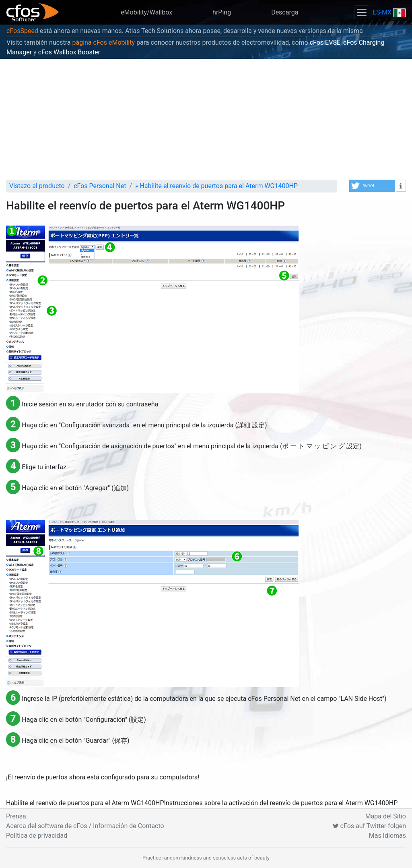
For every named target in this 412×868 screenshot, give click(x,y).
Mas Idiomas (387, 836)
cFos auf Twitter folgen (369, 826)
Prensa (16, 816)
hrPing (222, 12)
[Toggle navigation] (362, 12)
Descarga (285, 12)
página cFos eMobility (103, 42)
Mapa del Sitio (386, 816)
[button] (372, 186)
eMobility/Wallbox (146, 12)
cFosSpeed (22, 31)
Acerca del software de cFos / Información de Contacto (85, 826)
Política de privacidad (37, 836)
